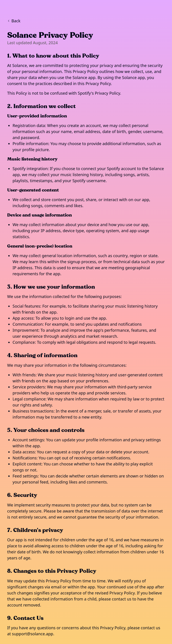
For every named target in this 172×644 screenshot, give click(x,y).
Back (14, 21)
